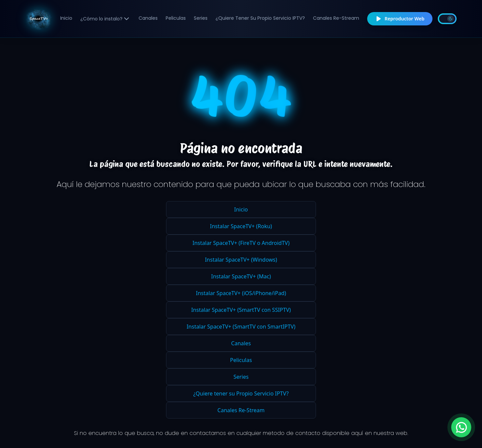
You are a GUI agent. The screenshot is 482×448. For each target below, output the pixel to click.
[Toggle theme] (447, 19)
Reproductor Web (400, 19)
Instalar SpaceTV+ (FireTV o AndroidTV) (241, 243)
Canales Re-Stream (336, 18)
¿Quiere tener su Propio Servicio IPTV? (260, 18)
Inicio (66, 18)
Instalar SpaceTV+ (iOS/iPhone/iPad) (241, 293)
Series (201, 18)
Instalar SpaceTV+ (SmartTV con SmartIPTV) (241, 327)
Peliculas (176, 18)
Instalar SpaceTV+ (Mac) (241, 276)
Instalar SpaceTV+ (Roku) (241, 226)
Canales (148, 18)
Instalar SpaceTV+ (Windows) (241, 260)
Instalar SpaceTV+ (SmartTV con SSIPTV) (241, 310)
